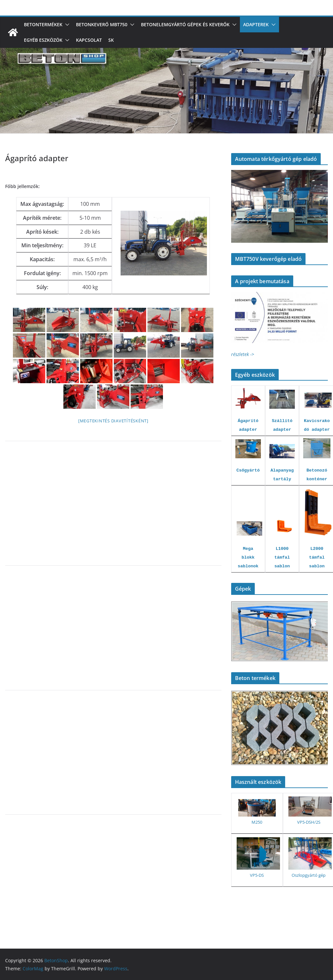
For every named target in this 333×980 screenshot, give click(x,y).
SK (111, 40)
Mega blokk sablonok (248, 557)
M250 (257, 822)
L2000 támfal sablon (317, 557)
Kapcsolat (89, 40)
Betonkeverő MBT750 (102, 24)
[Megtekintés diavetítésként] (113, 421)
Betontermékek (43, 24)
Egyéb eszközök (43, 40)
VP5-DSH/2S (309, 822)
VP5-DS (257, 875)
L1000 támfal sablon (282, 557)
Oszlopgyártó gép (309, 875)
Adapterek (256, 24)
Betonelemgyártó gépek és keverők (185, 24)
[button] (66, 25)
